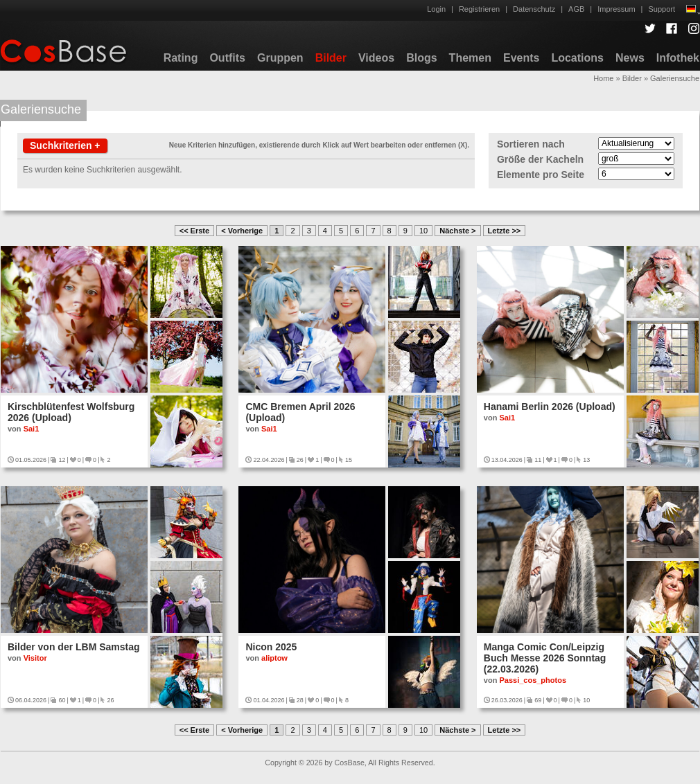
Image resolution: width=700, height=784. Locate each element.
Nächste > (457, 231)
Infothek (678, 58)
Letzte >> (505, 231)
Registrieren (479, 9)
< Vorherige (242, 231)
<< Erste (194, 231)
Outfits (227, 58)
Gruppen (280, 58)
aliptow (274, 658)
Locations (577, 58)
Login (436, 9)
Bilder (331, 58)
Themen (470, 58)
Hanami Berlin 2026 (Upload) (550, 407)
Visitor (35, 658)
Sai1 (32, 429)
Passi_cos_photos (533, 680)
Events (521, 58)
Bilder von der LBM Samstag (74, 647)
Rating (181, 58)
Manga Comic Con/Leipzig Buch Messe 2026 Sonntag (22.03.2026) (545, 658)
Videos (376, 58)
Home (603, 78)
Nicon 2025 (271, 647)
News (630, 58)
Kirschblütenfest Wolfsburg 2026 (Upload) (71, 412)
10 (423, 231)
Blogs (421, 58)
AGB (576, 9)
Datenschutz (534, 9)
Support (662, 9)
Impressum (616, 9)
